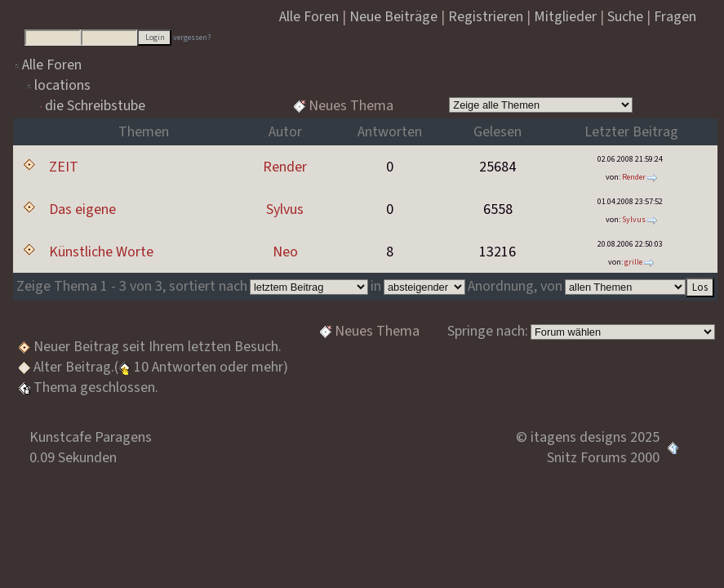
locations (62, 85)
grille (633, 262)
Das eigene (82, 209)
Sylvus (285, 209)
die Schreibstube (95, 106)
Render (285, 167)
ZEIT (64, 167)
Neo (285, 252)
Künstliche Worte (101, 252)
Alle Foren (52, 65)
